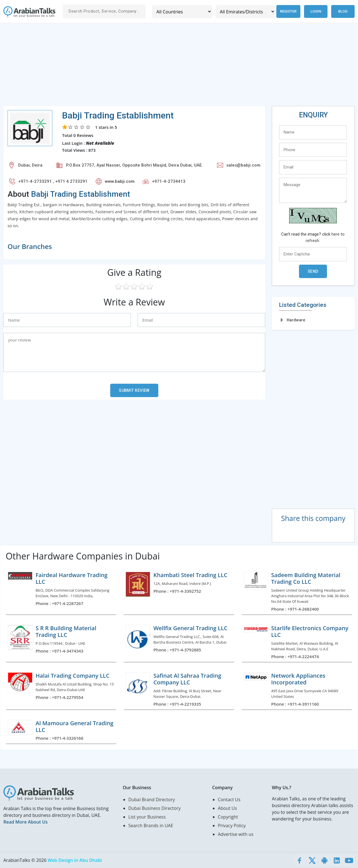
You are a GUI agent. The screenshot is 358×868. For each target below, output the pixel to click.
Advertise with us (236, 834)
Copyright (228, 817)
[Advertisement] (171, 67)
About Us (228, 808)
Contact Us (229, 800)
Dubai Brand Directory (152, 800)
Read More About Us (25, 822)
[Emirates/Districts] (244, 12)
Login (316, 11)
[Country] (182, 12)
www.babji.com (120, 181)
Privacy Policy (232, 826)
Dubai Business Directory (155, 808)
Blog (343, 11)
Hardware (296, 320)
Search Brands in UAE (151, 826)
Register (288, 11)
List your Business (147, 817)
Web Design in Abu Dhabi (75, 860)
